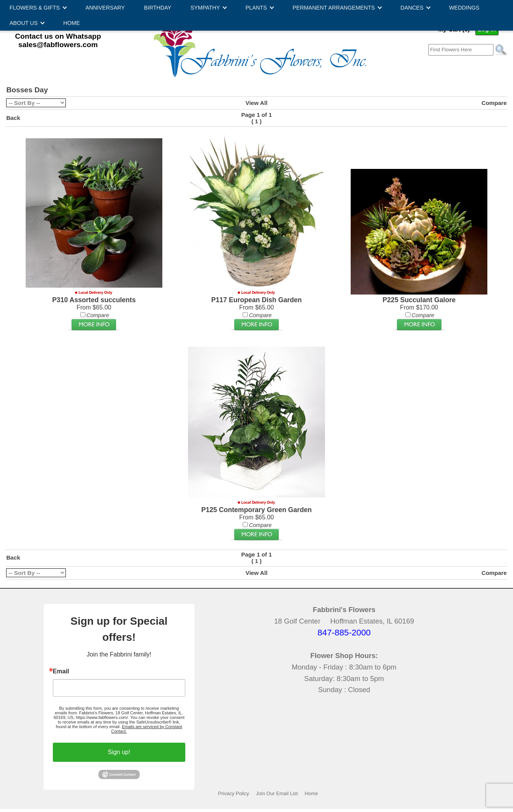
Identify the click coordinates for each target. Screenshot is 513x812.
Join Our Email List (277, 793)
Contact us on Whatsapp (58, 36)
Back (13, 118)
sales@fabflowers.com (58, 45)
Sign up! (119, 752)
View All (256, 103)
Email (61, 671)
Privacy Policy (234, 793)
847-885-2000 (344, 633)
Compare (494, 103)
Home (311, 793)
